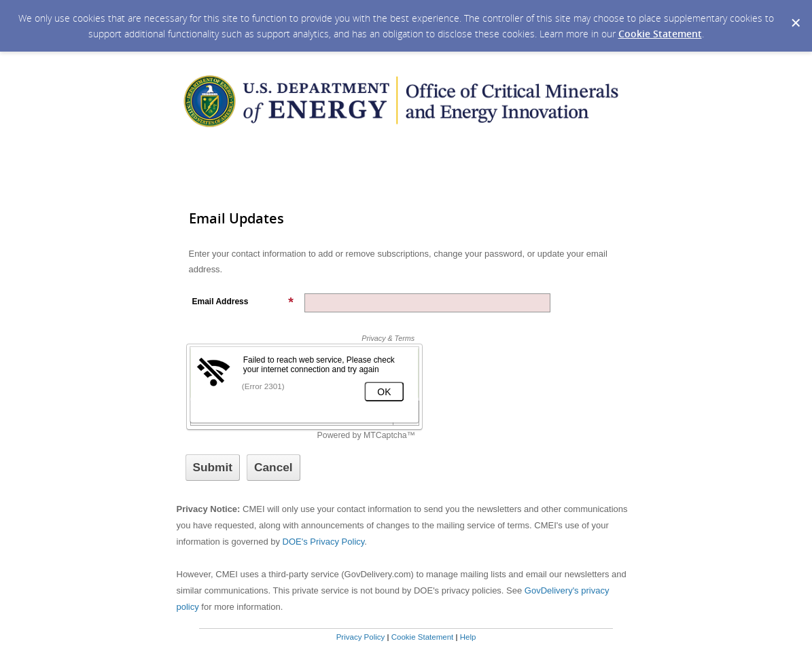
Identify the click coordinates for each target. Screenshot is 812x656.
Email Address (243, 302)
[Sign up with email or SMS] (213, 468)
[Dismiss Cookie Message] (795, 13)
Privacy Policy (361, 637)
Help (468, 637)
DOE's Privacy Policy (324, 542)
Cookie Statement (660, 34)
